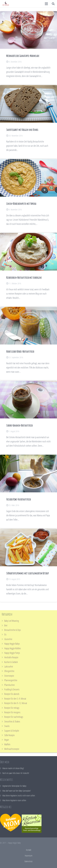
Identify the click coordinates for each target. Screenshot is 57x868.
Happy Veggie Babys (12, 644)
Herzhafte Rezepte (11, 657)
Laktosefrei (9, 667)
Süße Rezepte (9, 735)
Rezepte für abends (12, 694)
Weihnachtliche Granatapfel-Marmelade (23, 56)
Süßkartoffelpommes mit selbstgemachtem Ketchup (27, 573)
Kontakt (29, 850)
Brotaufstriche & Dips (13, 630)
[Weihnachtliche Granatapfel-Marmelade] (28, 30)
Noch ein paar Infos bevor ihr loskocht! (16, 773)
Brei (6, 625)
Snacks (7, 726)
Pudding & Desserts (12, 689)
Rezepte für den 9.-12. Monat (16, 703)
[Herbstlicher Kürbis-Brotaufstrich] (28, 326)
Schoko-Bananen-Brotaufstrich (19, 425)
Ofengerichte (9, 671)
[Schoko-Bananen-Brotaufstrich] (28, 400)
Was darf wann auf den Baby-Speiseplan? (17, 791)
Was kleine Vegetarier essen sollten (14, 800)
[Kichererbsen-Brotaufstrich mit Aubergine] (28, 252)
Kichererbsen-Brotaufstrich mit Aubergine (24, 278)
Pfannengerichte (11, 680)
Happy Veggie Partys (12, 653)
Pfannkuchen (9, 685)
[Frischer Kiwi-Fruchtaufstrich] (28, 474)
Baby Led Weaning (12, 621)
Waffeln (7, 744)
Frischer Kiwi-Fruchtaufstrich (18, 499)
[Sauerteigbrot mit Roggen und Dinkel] (28, 104)
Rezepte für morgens (12, 712)
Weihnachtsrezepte (12, 749)
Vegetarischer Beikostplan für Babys (14, 786)
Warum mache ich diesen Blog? (13, 768)
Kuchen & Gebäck (11, 662)
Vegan (7, 740)
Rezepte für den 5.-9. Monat (15, 699)
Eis (5, 634)
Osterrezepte (9, 676)
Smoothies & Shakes (12, 722)
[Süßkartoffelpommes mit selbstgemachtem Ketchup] (28, 547)
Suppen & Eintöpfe (12, 731)
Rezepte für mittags (12, 708)
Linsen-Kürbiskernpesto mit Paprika (21, 204)
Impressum (29, 856)
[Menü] (47, 4)
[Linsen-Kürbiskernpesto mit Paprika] (28, 178)
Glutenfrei (8, 639)
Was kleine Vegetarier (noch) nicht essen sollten (19, 796)
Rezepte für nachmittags (14, 717)
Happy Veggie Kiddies (13, 648)
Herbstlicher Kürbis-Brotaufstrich (20, 351)
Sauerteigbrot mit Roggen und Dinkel (22, 130)
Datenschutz (28, 861)
